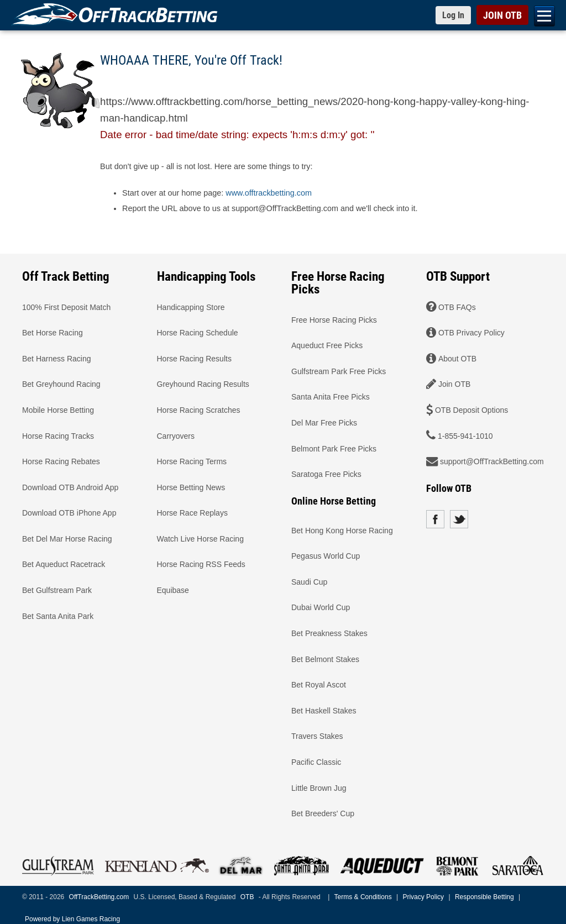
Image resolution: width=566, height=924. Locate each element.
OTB (247, 897)
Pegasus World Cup (326, 556)
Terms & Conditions (363, 897)
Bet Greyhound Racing (61, 384)
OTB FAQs (457, 307)
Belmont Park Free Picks (334, 448)
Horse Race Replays (192, 513)
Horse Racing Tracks (58, 435)
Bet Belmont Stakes (325, 659)
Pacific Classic (316, 762)
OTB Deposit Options (471, 410)
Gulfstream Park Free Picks (339, 371)
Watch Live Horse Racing (200, 538)
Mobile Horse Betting (58, 410)
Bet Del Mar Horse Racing (67, 538)
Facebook (435, 519)
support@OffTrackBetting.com (492, 461)
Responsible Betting (484, 897)
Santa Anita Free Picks (331, 397)
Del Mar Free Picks (324, 422)
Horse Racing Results (194, 358)
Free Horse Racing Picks (334, 319)
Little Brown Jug (319, 788)
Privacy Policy (423, 897)
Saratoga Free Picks (326, 474)
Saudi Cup (309, 581)
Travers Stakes (317, 736)
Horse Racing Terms (192, 461)
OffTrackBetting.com (99, 897)
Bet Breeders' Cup (323, 813)
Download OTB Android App (70, 487)
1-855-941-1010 (465, 435)
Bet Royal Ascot (319, 685)
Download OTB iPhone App (69, 513)
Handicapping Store (191, 307)
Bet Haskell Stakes (324, 710)
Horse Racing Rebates (61, 461)
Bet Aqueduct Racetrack (64, 564)
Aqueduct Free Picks (327, 345)
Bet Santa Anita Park (58, 616)
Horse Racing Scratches (199, 410)
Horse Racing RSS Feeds (201, 564)
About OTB (457, 358)
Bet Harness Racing (57, 358)
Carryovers (176, 435)
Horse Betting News (191, 487)
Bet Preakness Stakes (329, 633)
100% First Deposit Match (66, 307)
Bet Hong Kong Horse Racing (342, 530)
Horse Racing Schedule (198, 333)
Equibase (173, 590)
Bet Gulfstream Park (57, 590)
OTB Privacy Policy (471, 333)
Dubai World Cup (321, 607)
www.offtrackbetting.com (269, 193)
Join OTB (454, 384)
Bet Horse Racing (53, 333)
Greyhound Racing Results (203, 384)
